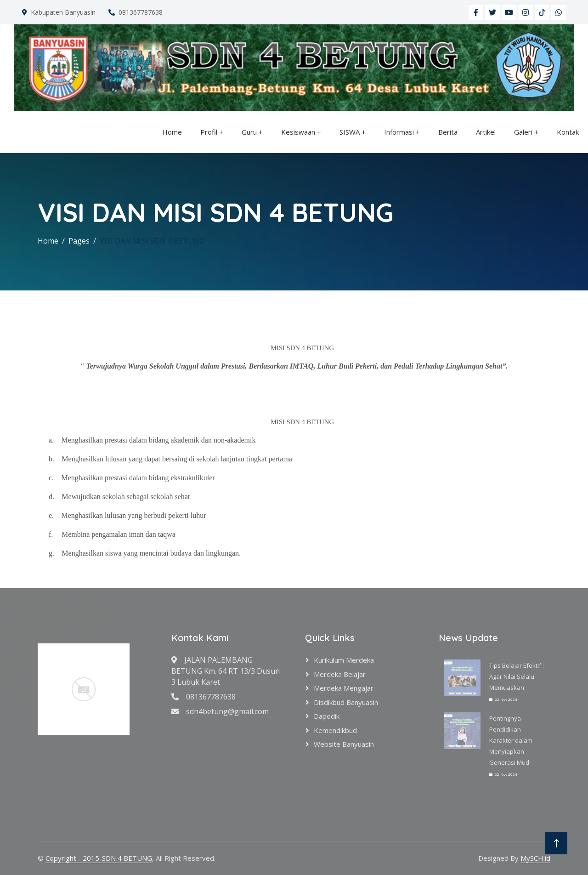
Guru (249, 132)
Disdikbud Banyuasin (346, 702)
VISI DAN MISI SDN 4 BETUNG (152, 241)
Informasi (399, 132)
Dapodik (327, 716)
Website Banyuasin (344, 744)
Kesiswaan (298, 132)
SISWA (350, 132)
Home (172, 132)
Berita (448, 132)
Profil (209, 132)
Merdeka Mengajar (344, 688)
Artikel (486, 132)
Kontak (568, 132)
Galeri (523, 132)
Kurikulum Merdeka (344, 660)
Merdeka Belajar (340, 674)
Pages (79, 241)
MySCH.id (535, 858)
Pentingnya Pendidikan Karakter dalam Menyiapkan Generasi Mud (511, 740)
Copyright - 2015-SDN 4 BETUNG (99, 858)
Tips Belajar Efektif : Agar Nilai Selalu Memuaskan (517, 676)
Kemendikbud (335, 730)
